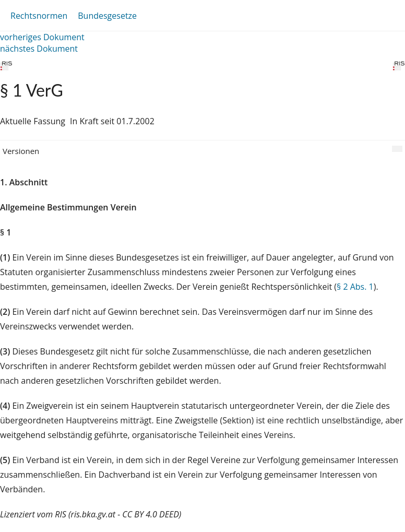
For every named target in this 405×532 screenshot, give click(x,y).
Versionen (21, 151)
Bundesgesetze (107, 16)
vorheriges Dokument (42, 37)
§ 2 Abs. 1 (355, 287)
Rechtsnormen (39, 16)
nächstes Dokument (39, 49)
